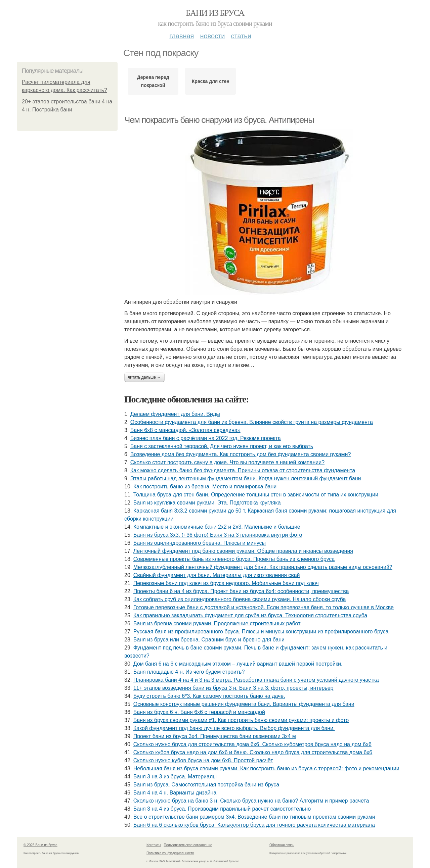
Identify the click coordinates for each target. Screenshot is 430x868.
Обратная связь (282, 845)
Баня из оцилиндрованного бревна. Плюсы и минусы (200, 543)
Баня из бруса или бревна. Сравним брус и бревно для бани (209, 640)
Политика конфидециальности (170, 853)
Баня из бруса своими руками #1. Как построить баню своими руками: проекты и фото (241, 720)
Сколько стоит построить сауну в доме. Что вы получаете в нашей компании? (227, 462)
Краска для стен (211, 81)
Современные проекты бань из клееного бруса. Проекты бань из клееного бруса (234, 559)
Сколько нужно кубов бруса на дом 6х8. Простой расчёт (203, 760)
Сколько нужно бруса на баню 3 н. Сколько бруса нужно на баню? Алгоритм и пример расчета (251, 801)
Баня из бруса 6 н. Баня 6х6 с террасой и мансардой (199, 712)
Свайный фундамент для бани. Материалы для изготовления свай (217, 575)
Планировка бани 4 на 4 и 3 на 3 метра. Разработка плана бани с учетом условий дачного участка (256, 680)
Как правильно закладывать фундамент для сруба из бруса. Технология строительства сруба (250, 615)
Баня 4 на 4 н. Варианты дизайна (175, 793)
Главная (182, 36)
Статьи (241, 36)
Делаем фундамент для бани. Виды (175, 414)
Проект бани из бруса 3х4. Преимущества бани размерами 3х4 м (215, 736)
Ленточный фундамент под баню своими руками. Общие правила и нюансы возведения (243, 551)
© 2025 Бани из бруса (40, 845)
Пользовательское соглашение (188, 845)
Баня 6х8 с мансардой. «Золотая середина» (185, 430)
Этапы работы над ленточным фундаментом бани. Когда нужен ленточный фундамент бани (246, 478)
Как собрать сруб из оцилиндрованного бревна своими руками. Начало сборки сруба (240, 599)
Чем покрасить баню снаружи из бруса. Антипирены (219, 120)
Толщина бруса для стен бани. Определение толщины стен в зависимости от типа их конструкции (256, 495)
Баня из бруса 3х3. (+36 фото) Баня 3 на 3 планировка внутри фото (218, 535)
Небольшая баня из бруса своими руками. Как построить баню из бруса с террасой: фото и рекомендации (266, 768)
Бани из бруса (215, 13)
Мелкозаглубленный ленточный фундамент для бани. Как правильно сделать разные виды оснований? (263, 567)
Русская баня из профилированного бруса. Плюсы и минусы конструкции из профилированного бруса (261, 632)
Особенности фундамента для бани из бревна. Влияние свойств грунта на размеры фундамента (252, 422)
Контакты (154, 845)
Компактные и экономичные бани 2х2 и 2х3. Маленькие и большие (217, 527)
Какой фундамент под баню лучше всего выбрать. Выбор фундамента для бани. (234, 728)
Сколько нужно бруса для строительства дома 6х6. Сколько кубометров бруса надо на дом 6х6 (252, 744)
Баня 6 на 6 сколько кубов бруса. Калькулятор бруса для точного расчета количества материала (254, 825)
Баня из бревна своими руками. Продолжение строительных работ (217, 623)
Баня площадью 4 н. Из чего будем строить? (189, 672)
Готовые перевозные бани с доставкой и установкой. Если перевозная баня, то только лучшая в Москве (264, 607)
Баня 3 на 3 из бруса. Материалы (175, 777)
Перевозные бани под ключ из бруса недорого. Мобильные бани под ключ (226, 583)
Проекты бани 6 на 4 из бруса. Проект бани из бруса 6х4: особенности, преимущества (241, 591)
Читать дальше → (144, 377)
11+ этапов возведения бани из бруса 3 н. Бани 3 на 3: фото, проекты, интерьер (233, 688)
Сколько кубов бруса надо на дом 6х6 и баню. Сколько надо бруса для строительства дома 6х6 (253, 752)
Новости (212, 36)
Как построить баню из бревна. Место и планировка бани (205, 487)
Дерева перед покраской (153, 81)
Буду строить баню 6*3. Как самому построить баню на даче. (209, 696)
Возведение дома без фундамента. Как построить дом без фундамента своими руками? (241, 454)
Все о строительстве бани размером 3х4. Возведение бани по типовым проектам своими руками (254, 817)
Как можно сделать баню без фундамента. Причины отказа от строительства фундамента (243, 470)
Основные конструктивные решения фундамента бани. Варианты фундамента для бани (244, 704)
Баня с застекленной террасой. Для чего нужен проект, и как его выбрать (222, 446)
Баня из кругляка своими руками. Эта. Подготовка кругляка (207, 503)
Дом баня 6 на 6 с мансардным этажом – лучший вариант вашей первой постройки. (238, 664)
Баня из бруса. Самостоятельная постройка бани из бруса (206, 785)
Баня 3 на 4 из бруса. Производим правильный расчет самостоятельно (222, 809)
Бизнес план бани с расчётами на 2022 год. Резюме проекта (206, 438)
